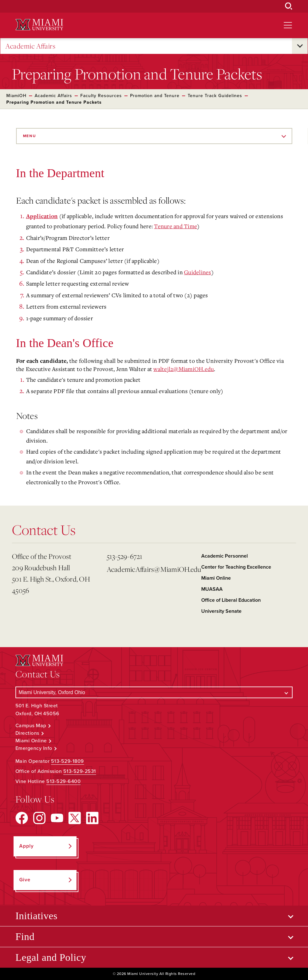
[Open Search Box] (289, 6)
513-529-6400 (63, 781)
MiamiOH (16, 96)
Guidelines (198, 272)
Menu (30, 136)
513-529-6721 (125, 556)
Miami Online (216, 578)
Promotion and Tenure (155, 96)
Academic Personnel (225, 556)
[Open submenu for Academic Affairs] (300, 46)
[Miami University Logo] (39, 25)
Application (42, 216)
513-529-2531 (80, 771)
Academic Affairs (30, 46)
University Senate (221, 611)
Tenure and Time (176, 226)
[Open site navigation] (288, 25)
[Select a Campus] (154, 692)
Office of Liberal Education (231, 600)
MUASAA (212, 589)
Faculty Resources (101, 96)
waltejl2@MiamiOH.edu (184, 369)
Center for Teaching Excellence (236, 567)
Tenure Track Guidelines (215, 96)
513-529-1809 (68, 761)
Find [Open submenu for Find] (25, 937)
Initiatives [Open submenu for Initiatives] (36, 916)
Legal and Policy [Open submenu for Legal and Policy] (51, 957)
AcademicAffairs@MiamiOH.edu (152, 569)
